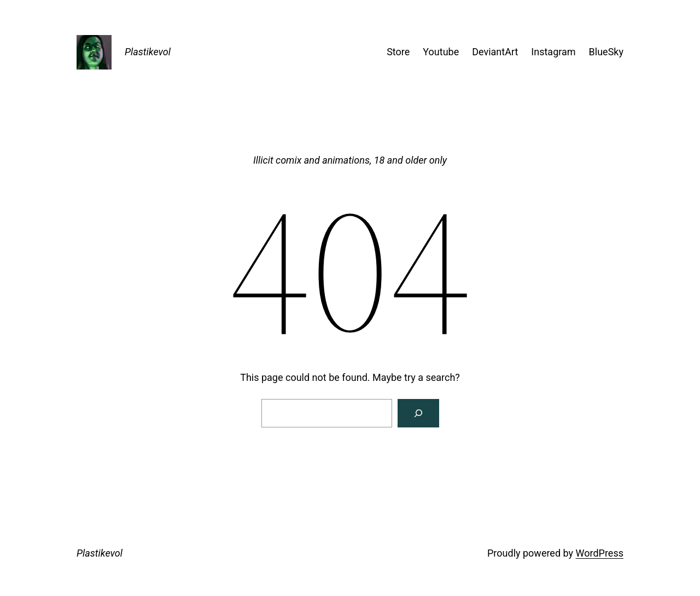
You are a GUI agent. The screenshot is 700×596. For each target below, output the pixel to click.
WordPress (600, 553)
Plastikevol (148, 52)
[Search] (418, 413)
